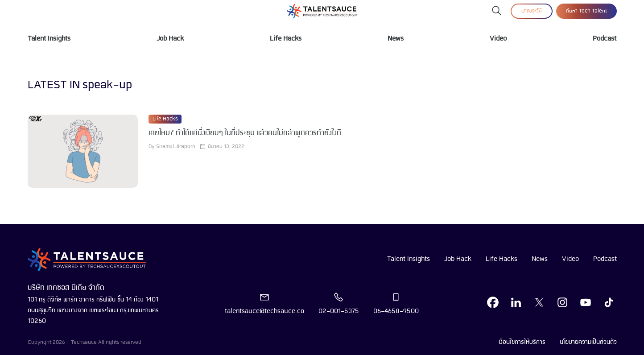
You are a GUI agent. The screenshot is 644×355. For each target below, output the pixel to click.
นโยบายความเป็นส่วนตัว (588, 342)
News (396, 39)
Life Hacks (286, 39)
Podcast (605, 39)
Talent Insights (49, 39)
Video (498, 39)
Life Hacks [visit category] (165, 119)
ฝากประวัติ (532, 11)
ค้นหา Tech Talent (586, 11)
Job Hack (170, 39)
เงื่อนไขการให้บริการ (522, 342)
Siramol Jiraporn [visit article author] (176, 147)
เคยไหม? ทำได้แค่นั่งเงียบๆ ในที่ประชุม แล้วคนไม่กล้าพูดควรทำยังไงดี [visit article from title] (245, 133)
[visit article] (83, 151)
